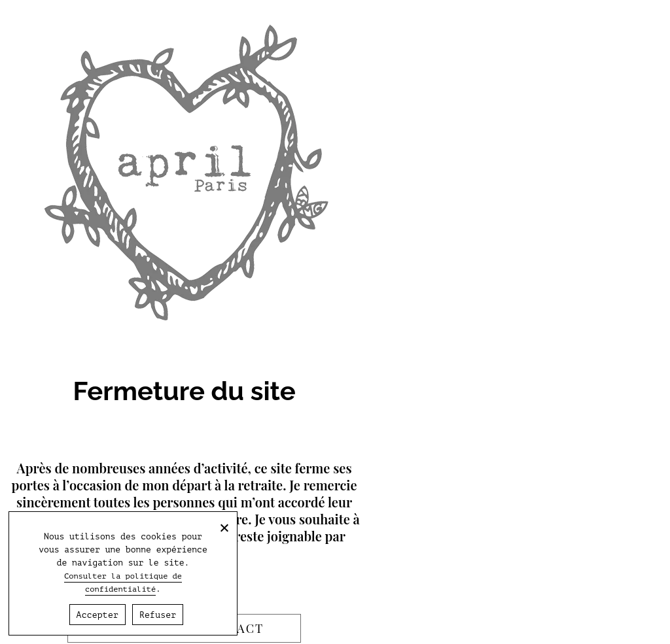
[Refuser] (224, 528)
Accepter (97, 615)
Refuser (158, 615)
